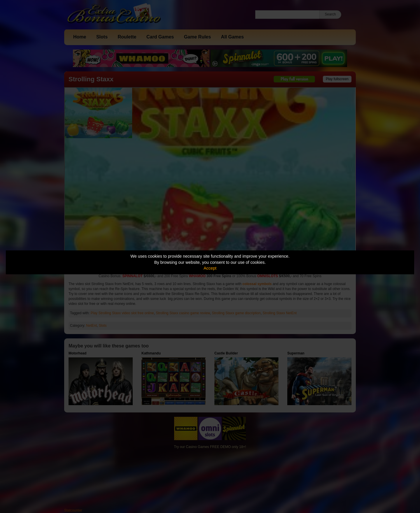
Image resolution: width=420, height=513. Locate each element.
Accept (210, 268)
